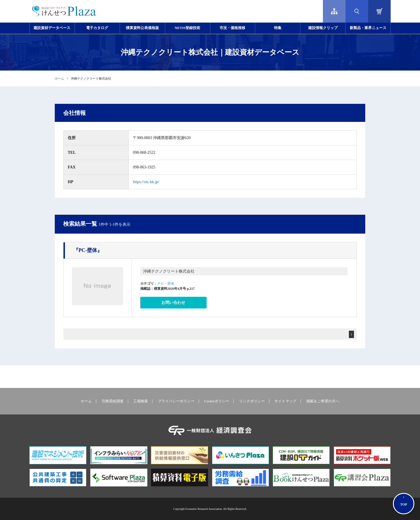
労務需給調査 (113, 401)
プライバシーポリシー (176, 401)
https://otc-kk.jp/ (146, 182)
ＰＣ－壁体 (166, 284)
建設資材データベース (52, 28)
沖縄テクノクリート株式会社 (169, 271)
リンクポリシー (252, 401)
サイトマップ (285, 401)
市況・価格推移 (232, 28)
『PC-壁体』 (88, 250)
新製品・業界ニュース (368, 28)
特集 (278, 28)
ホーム (59, 78)
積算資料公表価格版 (142, 28)
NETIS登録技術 (187, 28)
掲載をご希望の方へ (323, 401)
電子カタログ (97, 28)
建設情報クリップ (323, 28)
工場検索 (141, 401)
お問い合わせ (173, 303)
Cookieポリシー (217, 401)
